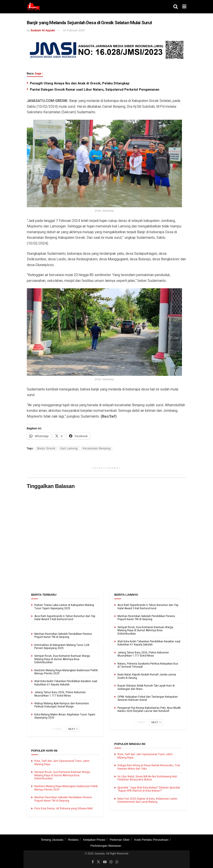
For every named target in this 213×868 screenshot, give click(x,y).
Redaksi (73, 840)
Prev (57, 729)
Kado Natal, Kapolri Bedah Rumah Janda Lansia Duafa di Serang (147, 676)
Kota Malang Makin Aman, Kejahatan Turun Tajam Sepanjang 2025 (65, 716)
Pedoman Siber (120, 840)
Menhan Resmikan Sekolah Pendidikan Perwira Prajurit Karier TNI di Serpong (63, 635)
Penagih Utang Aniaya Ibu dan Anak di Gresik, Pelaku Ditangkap (80, 83)
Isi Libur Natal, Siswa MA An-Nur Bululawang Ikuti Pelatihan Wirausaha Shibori (147, 778)
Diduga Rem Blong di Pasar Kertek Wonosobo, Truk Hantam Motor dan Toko (149, 767)
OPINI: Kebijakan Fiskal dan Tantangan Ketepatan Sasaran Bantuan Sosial (148, 698)
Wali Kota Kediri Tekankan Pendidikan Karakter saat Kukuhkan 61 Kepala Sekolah (66, 683)
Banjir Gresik (46, 448)
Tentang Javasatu (52, 840)
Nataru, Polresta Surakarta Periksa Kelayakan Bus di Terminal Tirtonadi (148, 665)
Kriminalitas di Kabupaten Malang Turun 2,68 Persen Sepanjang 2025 (62, 647)
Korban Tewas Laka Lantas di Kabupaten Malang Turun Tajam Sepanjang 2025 (64, 607)
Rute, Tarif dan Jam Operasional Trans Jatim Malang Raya (62, 762)
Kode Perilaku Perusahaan (151, 840)
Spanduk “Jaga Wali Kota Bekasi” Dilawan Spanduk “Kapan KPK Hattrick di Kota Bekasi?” (149, 789)
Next (73, 729)
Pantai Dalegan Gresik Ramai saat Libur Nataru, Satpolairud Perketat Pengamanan (95, 90)
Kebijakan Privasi (94, 840)
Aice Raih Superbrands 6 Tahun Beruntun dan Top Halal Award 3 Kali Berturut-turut (65, 618)
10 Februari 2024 (74, 30)
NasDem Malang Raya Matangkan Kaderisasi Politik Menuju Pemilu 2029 (66, 672)
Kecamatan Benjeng (97, 448)
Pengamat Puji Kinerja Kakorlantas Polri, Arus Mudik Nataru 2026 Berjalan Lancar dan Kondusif (149, 709)
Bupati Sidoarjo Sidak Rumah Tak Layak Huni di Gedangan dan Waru (146, 687)
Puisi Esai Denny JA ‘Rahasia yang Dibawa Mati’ (64, 808)
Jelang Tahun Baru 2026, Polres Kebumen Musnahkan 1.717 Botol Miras (60, 694)
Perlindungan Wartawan (106, 846)
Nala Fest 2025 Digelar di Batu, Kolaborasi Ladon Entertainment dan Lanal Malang (147, 800)
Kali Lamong (69, 448)
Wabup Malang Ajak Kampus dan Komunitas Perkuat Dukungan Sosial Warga (62, 705)
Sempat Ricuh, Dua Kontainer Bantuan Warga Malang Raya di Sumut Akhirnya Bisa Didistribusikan (62, 659)
